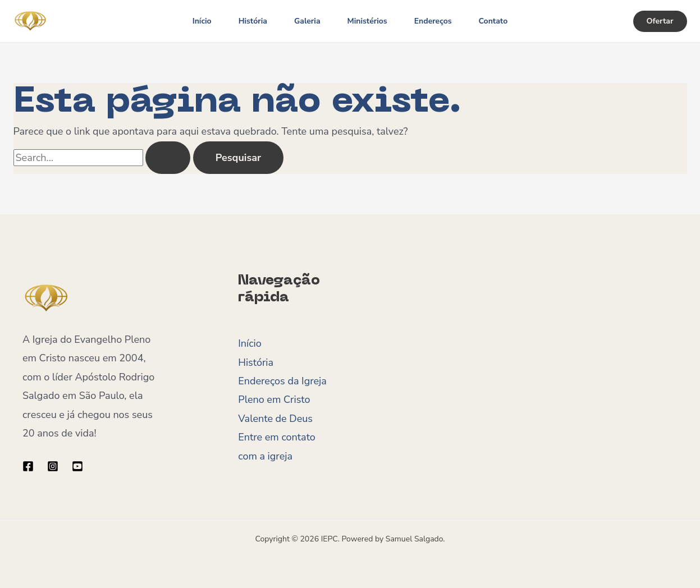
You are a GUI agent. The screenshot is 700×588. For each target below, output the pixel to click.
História (253, 21)
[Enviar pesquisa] (168, 158)
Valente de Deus (275, 419)
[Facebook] (28, 466)
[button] (660, 21)
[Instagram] (53, 466)
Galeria (307, 21)
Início (202, 21)
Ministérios (367, 21)
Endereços (433, 21)
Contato (493, 21)
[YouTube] (77, 466)
